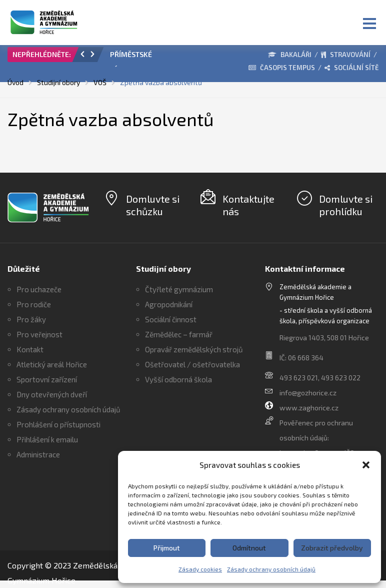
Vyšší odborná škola (178, 379)
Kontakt (30, 349)
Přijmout (167, 548)
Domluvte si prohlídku (346, 205)
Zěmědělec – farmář (179, 334)
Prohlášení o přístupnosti (58, 424)
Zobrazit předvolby (332, 548)
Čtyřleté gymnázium (179, 289)
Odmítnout (249, 548)
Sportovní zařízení (47, 379)
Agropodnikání (169, 304)
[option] (144, 57)
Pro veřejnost (39, 334)
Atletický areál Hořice (52, 364)
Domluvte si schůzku (153, 205)
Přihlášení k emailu (47, 439)
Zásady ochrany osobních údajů (271, 569)
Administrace (38, 454)
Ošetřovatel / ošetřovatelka (192, 364)
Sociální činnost (171, 319)
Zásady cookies (200, 569)
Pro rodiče (34, 304)
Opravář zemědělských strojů (194, 349)
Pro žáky (31, 319)
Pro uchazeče (39, 289)
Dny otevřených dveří (52, 394)
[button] (366, 465)
